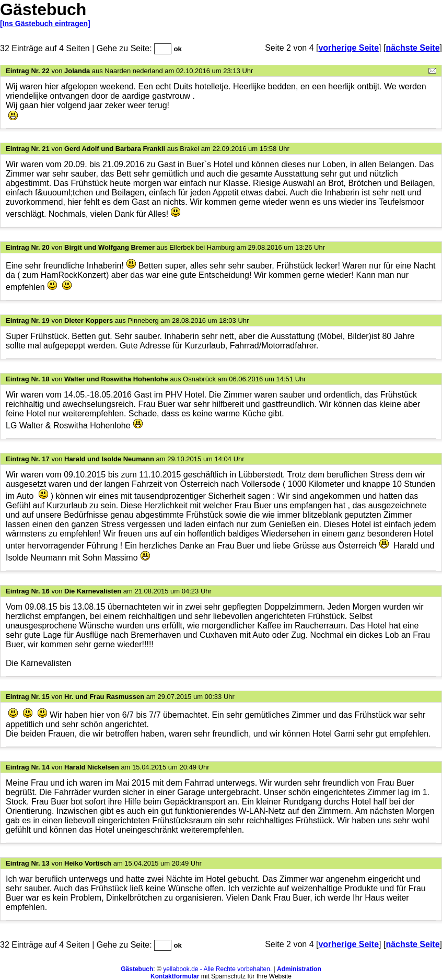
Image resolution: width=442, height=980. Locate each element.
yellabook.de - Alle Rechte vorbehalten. (217, 969)
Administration (299, 969)
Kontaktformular (175, 976)
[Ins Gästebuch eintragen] (45, 24)
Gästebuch (137, 969)
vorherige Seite (348, 48)
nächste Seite (412, 48)
